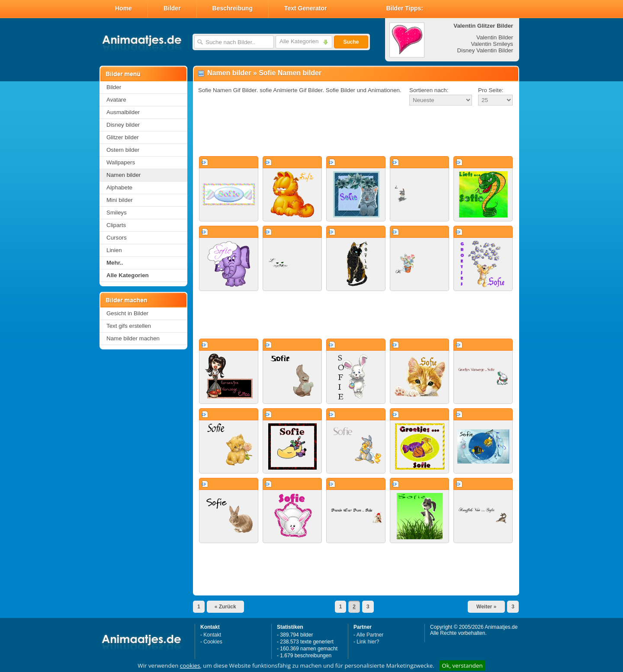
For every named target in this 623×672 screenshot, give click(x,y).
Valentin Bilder (495, 37)
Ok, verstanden (462, 666)
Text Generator (306, 8)
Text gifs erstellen (129, 326)
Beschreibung (233, 8)
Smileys (117, 213)
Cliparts (116, 225)
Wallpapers (121, 162)
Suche (351, 42)
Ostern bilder (123, 150)
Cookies (213, 642)
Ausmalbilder (123, 112)
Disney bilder (123, 125)
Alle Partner (370, 635)
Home (124, 8)
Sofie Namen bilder (290, 73)
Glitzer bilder (123, 137)
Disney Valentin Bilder (485, 50)
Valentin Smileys (492, 44)
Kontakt (212, 635)
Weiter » (486, 607)
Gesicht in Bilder (127, 313)
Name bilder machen (133, 338)
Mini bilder (120, 200)
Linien (114, 250)
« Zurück (225, 607)
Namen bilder (124, 175)
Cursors (117, 238)
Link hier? (368, 642)
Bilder (172, 8)
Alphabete (119, 187)
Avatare (116, 100)
